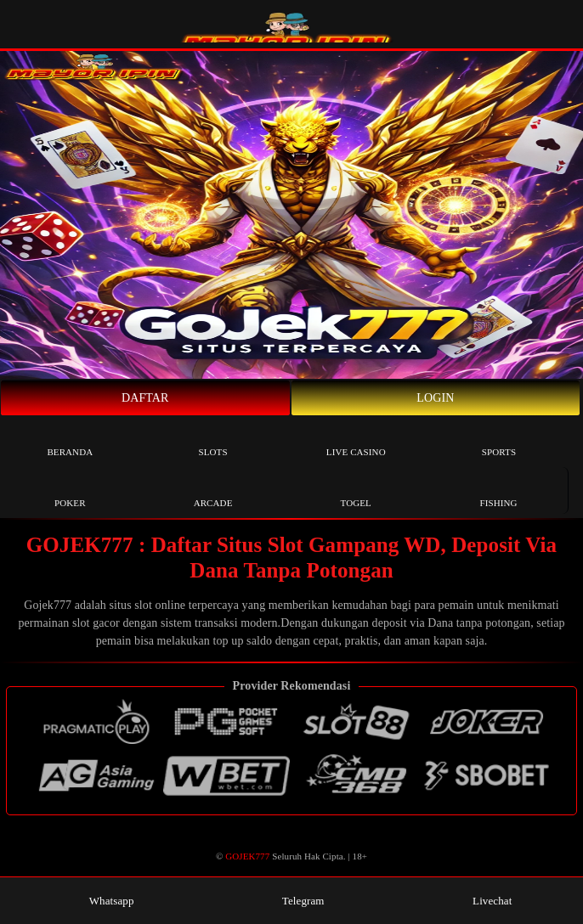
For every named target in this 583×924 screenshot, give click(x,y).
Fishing (498, 490)
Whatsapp (103, 901)
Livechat (484, 901)
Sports (499, 439)
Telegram (294, 901)
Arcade (213, 490)
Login (435, 398)
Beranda (70, 439)
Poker (70, 490)
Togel (356, 490)
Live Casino (356, 439)
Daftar (145, 398)
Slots (212, 439)
